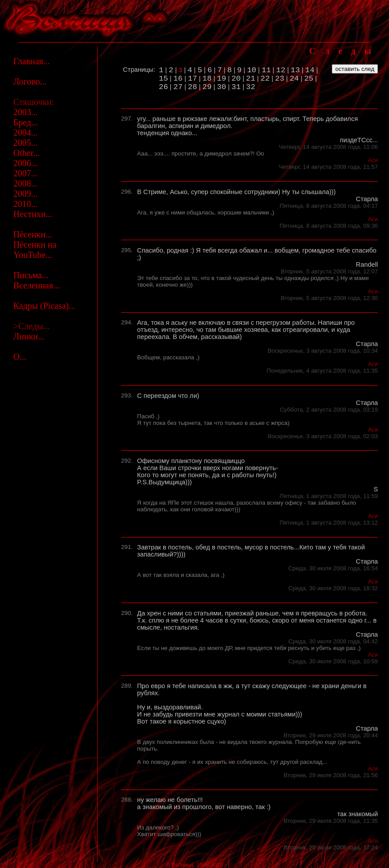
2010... (26, 204)
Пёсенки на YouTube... (35, 250)
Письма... (31, 275)
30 (222, 87)
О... (20, 357)
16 (178, 79)
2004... (26, 132)
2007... (26, 173)
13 (295, 70)
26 (163, 87)
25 (309, 79)
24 (294, 79)
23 (280, 79)
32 (251, 87)
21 (251, 79)
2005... (26, 143)
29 (207, 87)
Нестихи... (33, 214)
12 (281, 70)
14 (310, 70)
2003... (26, 112)
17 (193, 79)
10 (252, 70)
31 (236, 87)
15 (163, 79)
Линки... (29, 336)
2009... (26, 194)
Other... (26, 153)
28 (193, 87)
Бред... (26, 122)
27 (178, 87)
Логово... (30, 82)
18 (207, 79)
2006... (26, 163)
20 (236, 79)
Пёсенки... (33, 234)
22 (265, 79)
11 (266, 70)
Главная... (31, 61)
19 (222, 79)
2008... (26, 183)
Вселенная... (37, 285)
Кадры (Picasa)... (44, 306)
